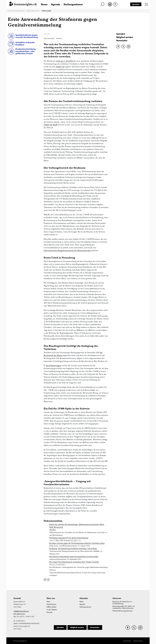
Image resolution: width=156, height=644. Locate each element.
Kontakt (49, 612)
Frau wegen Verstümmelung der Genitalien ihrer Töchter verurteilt (74, 562)
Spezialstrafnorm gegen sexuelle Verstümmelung (27, 36)
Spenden (136, 4)
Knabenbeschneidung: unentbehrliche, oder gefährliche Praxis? (26, 51)
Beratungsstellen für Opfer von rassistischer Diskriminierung (124, 607)
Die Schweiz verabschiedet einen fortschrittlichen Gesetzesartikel (74, 557)
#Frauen (59, 39)
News (44, 4)
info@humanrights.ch (21, 611)
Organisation (51, 604)
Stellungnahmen (73, 4)
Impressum (127, 641)
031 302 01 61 (19, 614)
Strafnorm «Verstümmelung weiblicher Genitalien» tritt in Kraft (73, 549)
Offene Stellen (51, 607)
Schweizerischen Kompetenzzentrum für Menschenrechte (67, 250)
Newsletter (122, 41)
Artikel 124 (60, 67)
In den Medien (52, 610)
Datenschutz (138, 641)
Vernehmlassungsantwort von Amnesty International (69, 538)
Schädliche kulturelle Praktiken (25, 44)
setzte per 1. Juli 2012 (65, 61)
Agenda (56, 4)
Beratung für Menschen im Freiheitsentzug (122, 603)
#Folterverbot (46, 11)
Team (48, 602)
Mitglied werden (125, 37)
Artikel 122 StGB (50, 125)
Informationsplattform (17, 11)
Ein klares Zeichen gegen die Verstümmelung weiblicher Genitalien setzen (77, 543)
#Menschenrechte (33, 11)
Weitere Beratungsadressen (123, 611)
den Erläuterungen (54, 365)
